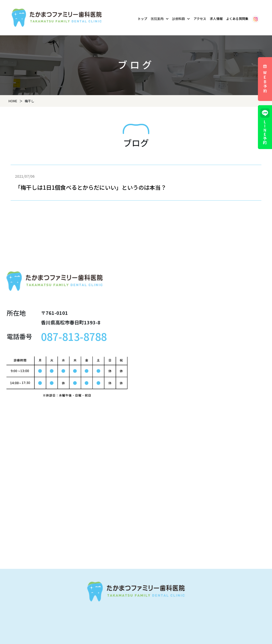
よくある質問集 (237, 18)
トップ (142, 18)
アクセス (200, 18)
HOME (13, 101)
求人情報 (216, 18)
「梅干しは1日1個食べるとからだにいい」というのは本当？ (91, 187)
